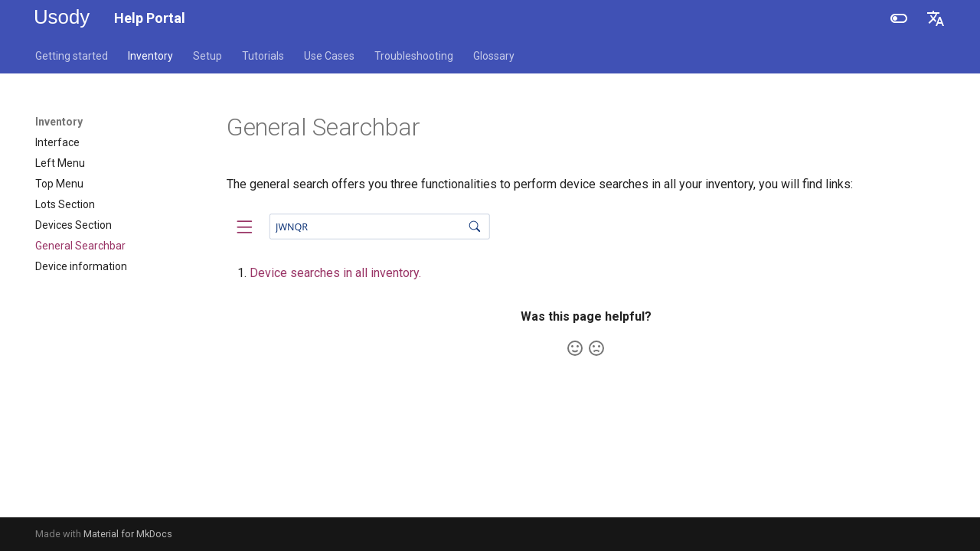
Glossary (494, 56)
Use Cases (329, 56)
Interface (57, 142)
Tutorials (263, 56)
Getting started (72, 56)
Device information (81, 266)
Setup (207, 56)
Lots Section (65, 204)
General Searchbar (80, 246)
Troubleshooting (414, 56)
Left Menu (60, 163)
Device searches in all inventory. (335, 273)
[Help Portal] (62, 18)
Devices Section (73, 225)
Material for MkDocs (128, 534)
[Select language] (936, 18)
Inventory (150, 56)
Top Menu (59, 184)
